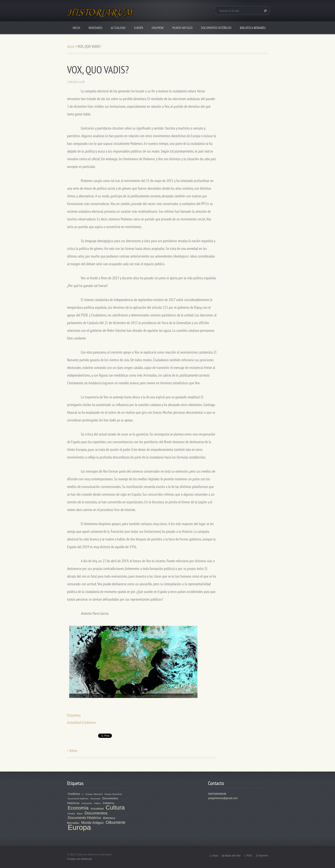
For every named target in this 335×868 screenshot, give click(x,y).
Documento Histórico (84, 818)
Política (97, 803)
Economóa (95, 799)
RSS (250, 856)
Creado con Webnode (80, 859)
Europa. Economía (113, 794)
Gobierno (90, 722)
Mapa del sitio (233, 856)
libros (80, 814)
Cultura (115, 808)
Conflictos (74, 794)
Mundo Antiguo (182, 28)
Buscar (265, 11)
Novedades (96, 28)
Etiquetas (73, 715)
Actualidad (118, 28)
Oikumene (158, 28)
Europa (139, 28)
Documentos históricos (78, 799)
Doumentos (87, 803)
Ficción (71, 814)
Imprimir (263, 856)
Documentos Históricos (216, 28)
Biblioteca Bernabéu (253, 28)
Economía (78, 808)
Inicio (76, 28)
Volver (73, 751)
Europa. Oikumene (94, 794)
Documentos (96, 813)
